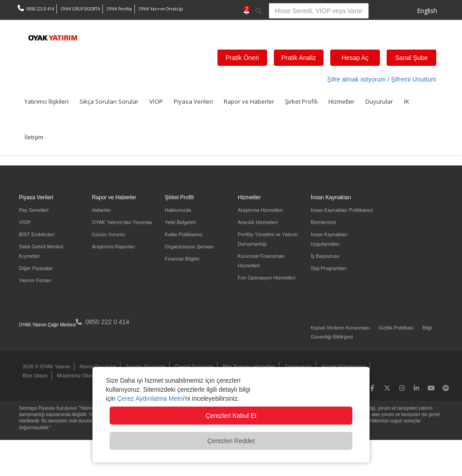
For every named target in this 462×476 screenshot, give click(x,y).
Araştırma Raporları (114, 247)
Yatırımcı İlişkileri (46, 101)
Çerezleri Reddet (231, 441)
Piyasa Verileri (193, 101)
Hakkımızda (178, 210)
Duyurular (379, 101)
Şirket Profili (301, 101)
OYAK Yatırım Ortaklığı (161, 9)
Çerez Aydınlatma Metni (151, 398)
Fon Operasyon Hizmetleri (267, 278)
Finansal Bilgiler (182, 259)
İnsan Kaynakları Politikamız (342, 210)
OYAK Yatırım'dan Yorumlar (122, 222)
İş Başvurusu (325, 256)
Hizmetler (342, 101)
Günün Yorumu (109, 234)
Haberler (102, 210)
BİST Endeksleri (37, 234)
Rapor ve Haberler (249, 101)
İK (407, 101)
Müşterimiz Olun (75, 375)
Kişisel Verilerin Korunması (340, 328)
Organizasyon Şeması (189, 247)
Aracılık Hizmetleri (258, 222)
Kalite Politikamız (184, 234)
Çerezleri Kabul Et (231, 416)
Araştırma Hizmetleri (260, 210)
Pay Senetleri (34, 210)
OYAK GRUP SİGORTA (81, 9)
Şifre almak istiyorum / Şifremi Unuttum (382, 79)
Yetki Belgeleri (180, 222)
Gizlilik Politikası (396, 328)
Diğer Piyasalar (36, 268)
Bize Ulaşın (35, 375)
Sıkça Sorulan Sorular (109, 101)
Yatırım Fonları (35, 280)
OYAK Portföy (120, 9)
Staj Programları (329, 268)
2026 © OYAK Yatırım (46, 366)
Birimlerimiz (324, 222)
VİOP (156, 101)
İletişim (34, 137)
